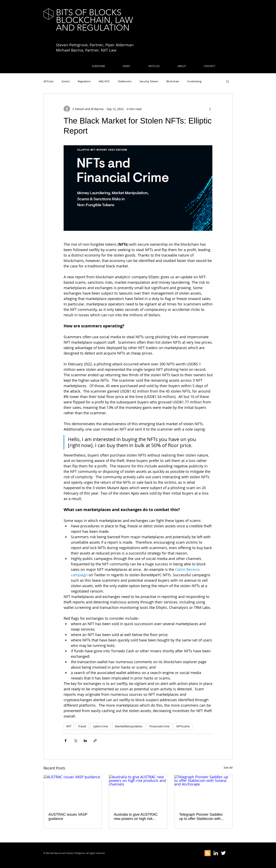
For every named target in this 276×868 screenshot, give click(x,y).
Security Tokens (149, 81)
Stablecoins (125, 81)
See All (228, 767)
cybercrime (101, 726)
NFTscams (183, 726)
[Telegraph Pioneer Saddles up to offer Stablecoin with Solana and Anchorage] (203, 791)
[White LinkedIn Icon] (216, 853)
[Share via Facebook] (66, 741)
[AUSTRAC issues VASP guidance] (73, 791)
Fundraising (194, 81)
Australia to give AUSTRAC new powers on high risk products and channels (136, 817)
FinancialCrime (159, 726)
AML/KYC (104, 81)
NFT (69, 726)
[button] (228, 81)
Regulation (84, 81)
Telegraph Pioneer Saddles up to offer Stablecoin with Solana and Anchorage (201, 817)
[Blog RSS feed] (208, 853)
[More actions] (210, 109)
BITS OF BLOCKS (89, 12)
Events (66, 81)
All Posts (49, 81)
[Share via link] (95, 741)
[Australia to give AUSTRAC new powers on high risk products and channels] (138, 791)
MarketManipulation (129, 726)
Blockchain (173, 81)
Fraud (82, 726)
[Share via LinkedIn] (85, 741)
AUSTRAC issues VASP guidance (68, 817)
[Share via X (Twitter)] (75, 741)
